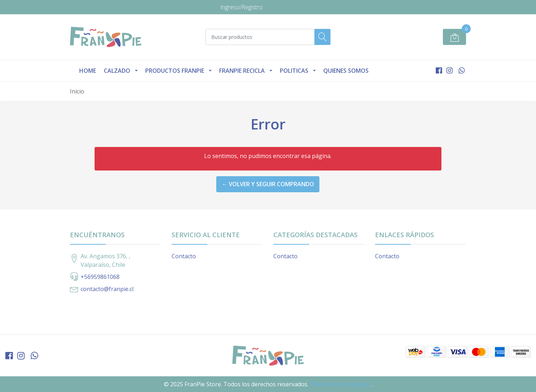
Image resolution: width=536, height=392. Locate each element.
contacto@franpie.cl (107, 289)
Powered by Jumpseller (340, 384)
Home (88, 71)
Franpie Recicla (242, 71)
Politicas (294, 71)
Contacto (184, 256)
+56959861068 (100, 277)
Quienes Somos (346, 71)
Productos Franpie (175, 71)
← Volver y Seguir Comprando (268, 184)
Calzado (117, 71)
